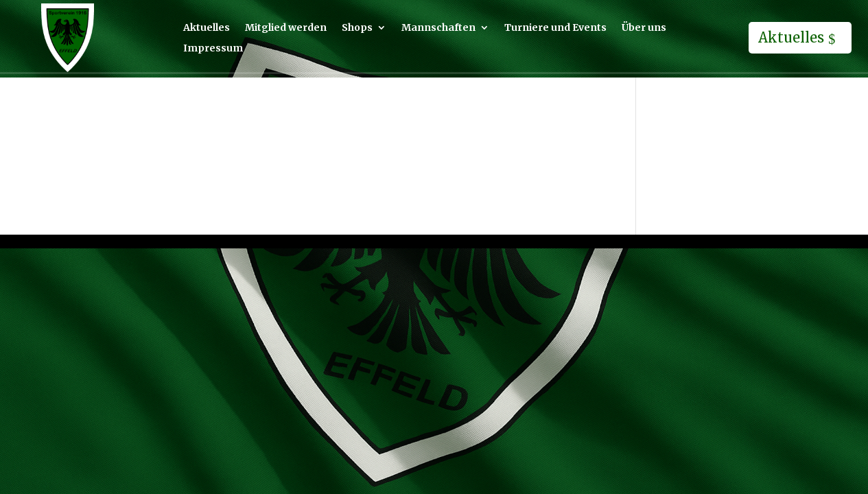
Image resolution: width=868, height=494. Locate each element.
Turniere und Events (555, 28)
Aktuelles (207, 28)
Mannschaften (438, 28)
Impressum (213, 49)
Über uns (644, 28)
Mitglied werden (286, 28)
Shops (357, 28)
